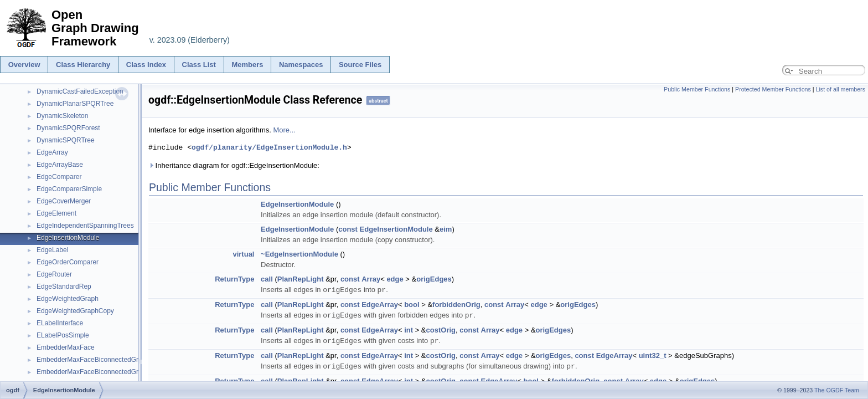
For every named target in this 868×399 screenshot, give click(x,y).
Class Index (146, 65)
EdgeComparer (59, 177)
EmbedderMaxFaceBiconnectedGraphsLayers (105, 372)
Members (247, 65)
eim (446, 229)
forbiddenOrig (456, 304)
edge (395, 279)
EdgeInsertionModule (68, 238)
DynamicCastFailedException (80, 91)
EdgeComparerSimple (69, 189)
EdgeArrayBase (60, 165)
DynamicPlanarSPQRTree (75, 104)
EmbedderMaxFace (66, 347)
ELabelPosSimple (63, 335)
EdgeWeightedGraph (68, 299)
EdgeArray (52, 152)
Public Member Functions (697, 89)
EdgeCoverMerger (64, 201)
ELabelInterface (60, 323)
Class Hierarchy (83, 65)
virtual (243, 254)
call (267, 279)
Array (371, 279)
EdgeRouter (54, 274)
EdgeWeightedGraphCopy (75, 311)
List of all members (841, 89)
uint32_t (653, 354)
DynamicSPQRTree (66, 140)
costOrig (441, 329)
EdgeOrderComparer (68, 262)
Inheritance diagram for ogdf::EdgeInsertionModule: (234, 165)
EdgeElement (56, 213)
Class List (199, 65)
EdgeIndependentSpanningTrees (85, 226)
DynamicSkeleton (62, 116)
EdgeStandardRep (64, 287)
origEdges (434, 279)
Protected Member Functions (773, 89)
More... (284, 130)
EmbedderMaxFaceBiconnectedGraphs (95, 360)
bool (412, 304)
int (409, 329)
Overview (24, 65)
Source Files (360, 65)
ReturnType (234, 279)
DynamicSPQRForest (68, 128)
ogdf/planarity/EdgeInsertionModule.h (269, 147)
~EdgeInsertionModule (299, 254)
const (348, 229)
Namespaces (301, 65)
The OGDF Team (837, 390)
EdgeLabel (52, 250)
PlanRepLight (301, 279)
